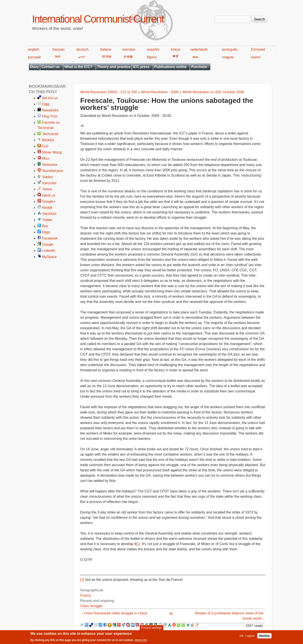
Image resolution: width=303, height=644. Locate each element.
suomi (256, 57)
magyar (228, 57)
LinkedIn (49, 251)
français (59, 49)
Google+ (49, 201)
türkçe (176, 49)
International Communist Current (98, 19)
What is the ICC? (78, 67)
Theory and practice (114, 67)
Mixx (46, 158)
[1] (138, 544)
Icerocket (49, 183)
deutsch (82, 49)
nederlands (199, 49)
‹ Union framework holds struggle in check (115, 613)
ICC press (141, 67)
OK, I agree (247, 637)
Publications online (170, 67)
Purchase (199, 67)
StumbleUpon (53, 171)
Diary (34, 67)
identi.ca (49, 195)
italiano (106, 49)
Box (45, 226)
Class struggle (91, 606)
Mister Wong (52, 152)
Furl (45, 146)
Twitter (47, 220)
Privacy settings (151, 629)
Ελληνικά (258, 49)
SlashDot (49, 214)
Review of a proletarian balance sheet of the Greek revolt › (229, 616)
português (230, 49)
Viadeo (48, 177)
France (86, 595)
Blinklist (48, 140)
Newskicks (50, 110)
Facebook (50, 238)
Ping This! (50, 116)
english (34, 49)
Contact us (51, 67)
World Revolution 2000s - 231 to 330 (109, 92)
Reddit (47, 208)
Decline (264, 637)
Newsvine (50, 165)
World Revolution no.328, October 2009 (213, 92)
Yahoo (47, 189)
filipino (152, 57)
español (153, 49)
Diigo (46, 232)
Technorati (50, 134)
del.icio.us (50, 98)
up (171, 613)
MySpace (49, 257)
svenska (129, 49)
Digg (46, 104)
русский (34, 57)
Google (48, 244)
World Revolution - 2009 (160, 92)
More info (141, 641)
